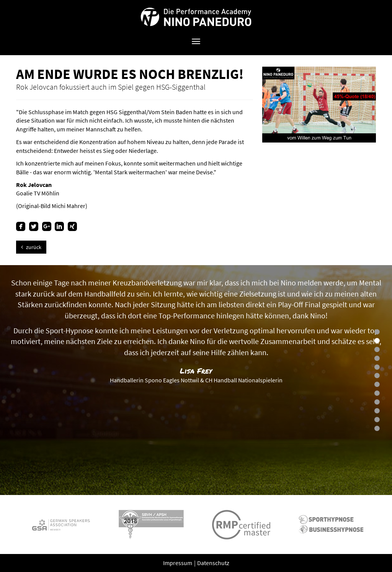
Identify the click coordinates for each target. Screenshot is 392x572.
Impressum (178, 563)
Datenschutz (213, 563)
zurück (31, 247)
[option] (196, 380)
